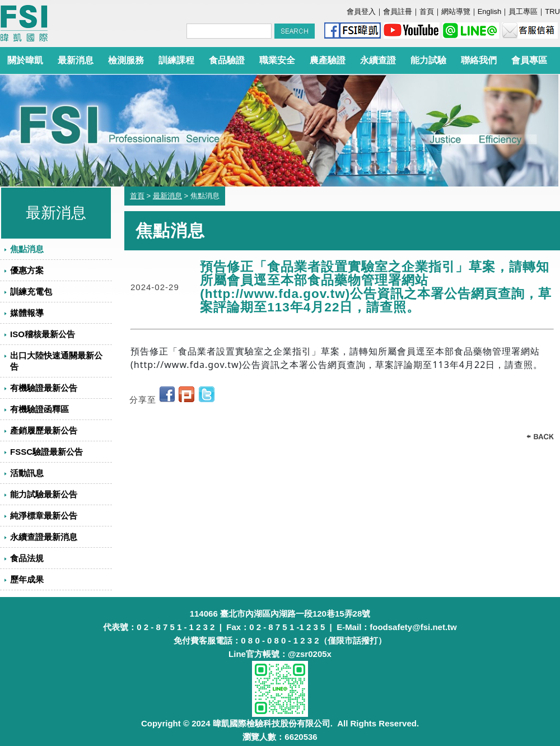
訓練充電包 (31, 292)
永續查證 (378, 60)
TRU (552, 11)
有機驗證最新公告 (44, 388)
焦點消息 (27, 249)
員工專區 (523, 11)
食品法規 (27, 558)
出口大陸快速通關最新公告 (56, 361)
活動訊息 (27, 473)
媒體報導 (27, 313)
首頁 (427, 11)
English (490, 11)
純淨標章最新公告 (44, 516)
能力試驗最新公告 (44, 494)
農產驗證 (328, 60)
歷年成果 (27, 579)
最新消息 (76, 60)
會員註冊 (398, 11)
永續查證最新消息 (44, 537)
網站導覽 (456, 11)
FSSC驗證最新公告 (46, 452)
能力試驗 (428, 60)
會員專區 (529, 60)
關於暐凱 (25, 60)
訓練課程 (176, 60)
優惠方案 (27, 270)
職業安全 (277, 60)
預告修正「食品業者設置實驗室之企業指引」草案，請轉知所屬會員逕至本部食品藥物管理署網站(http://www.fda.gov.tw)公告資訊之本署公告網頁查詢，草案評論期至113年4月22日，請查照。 (376, 287)
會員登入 (361, 11)
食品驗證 (227, 60)
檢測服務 (126, 60)
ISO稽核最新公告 (43, 334)
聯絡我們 (479, 60)
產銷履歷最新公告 (44, 430)
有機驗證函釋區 (39, 409)
